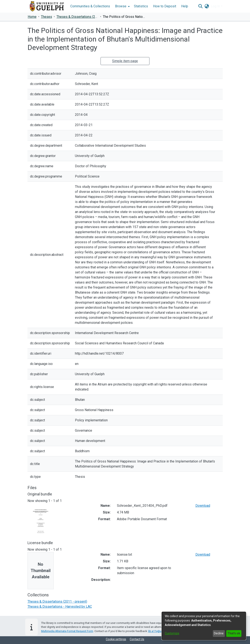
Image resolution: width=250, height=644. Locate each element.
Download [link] (203, 506)
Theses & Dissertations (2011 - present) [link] (77, 17)
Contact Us (137, 639)
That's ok (234, 633)
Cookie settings (116, 639)
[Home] (47, 6)
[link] (57, 602)
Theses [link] (46, 17)
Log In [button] (216, 6)
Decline (219, 633)
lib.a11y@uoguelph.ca (162, 631)
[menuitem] (122, 6)
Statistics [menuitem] (141, 6)
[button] (201, 6)
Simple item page (125, 61)
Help (185, 6)
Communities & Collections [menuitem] (90, 6)
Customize (172, 633)
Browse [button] (121, 6)
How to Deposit (165, 6)
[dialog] (204, 626)
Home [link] (32, 17)
